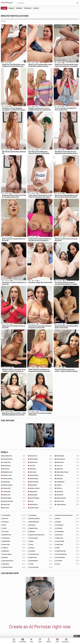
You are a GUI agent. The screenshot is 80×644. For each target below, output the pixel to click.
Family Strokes (14, 567)
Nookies (41, 551)
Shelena (68, 485)
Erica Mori (14, 508)
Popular (11, 8)
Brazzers (41, 525)
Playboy (14, 548)
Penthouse (14, 538)
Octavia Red (14, 488)
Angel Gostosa (68, 498)
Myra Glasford (14, 456)
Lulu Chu (41, 466)
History (36, 8)
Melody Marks (14, 498)
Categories (23, 642)
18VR (68, 548)
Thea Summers (68, 504)
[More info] (25, 61)
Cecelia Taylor (41, 508)
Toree (41, 501)
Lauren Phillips (41, 498)
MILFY (68, 518)
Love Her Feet (41, 567)
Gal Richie (68, 478)
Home (14, 642)
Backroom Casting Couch (68, 515)
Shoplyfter (68, 525)
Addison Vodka (41, 488)
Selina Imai (14, 482)
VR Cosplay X (41, 538)
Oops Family (68, 541)
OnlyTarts (14, 564)
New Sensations (14, 561)
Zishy (14, 528)
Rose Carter (68, 501)
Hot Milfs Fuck (41, 554)
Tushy (41, 564)
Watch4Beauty (41, 522)
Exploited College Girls (41, 535)
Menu (76, 636)
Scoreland (41, 515)
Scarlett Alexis (14, 459)
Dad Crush (68, 544)
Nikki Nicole (41, 504)
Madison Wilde (14, 485)
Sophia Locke (14, 475)
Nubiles (14, 557)
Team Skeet (14, 515)
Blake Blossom (14, 472)
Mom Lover (14, 544)
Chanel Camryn (14, 478)
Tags (31, 642)
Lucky (57, 642)
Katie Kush (68, 475)
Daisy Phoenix (41, 482)
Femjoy (41, 548)
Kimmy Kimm (41, 459)
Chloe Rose (41, 456)
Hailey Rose (41, 491)
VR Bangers (68, 531)
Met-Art (14, 518)
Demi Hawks (68, 456)
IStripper (14, 522)
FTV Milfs (68, 561)
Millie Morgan (41, 478)
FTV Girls (14, 531)
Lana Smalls (14, 491)
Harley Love (14, 495)
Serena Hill (68, 495)
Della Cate (68, 469)
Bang (41, 541)
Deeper (68, 522)
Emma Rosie (14, 466)
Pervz (68, 564)
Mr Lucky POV (68, 557)
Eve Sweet (68, 491)
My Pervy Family (41, 518)
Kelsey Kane (41, 495)
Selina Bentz (68, 482)
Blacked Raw (41, 561)
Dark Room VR (68, 551)
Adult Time (41, 557)
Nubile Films (41, 528)
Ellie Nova (41, 469)
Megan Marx (41, 485)
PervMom (68, 528)
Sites (40, 642)
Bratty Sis (68, 535)
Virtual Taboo (14, 554)
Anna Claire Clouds (68, 472)
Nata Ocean (68, 462)
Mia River (68, 488)
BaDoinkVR (14, 541)
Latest (4, 8)
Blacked (41, 531)
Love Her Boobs (68, 554)
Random (19, 8)
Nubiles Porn (14, 535)
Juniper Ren (14, 462)
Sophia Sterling (14, 501)
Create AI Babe (66, 642)
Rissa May (14, 469)
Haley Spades (41, 475)
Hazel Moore (41, 462)
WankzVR (14, 551)
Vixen (41, 544)
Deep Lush (68, 538)
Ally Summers (68, 459)
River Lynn (41, 472)
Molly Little (14, 504)
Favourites (28, 8)
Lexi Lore (68, 466)
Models (49, 642)
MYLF (14, 525)
